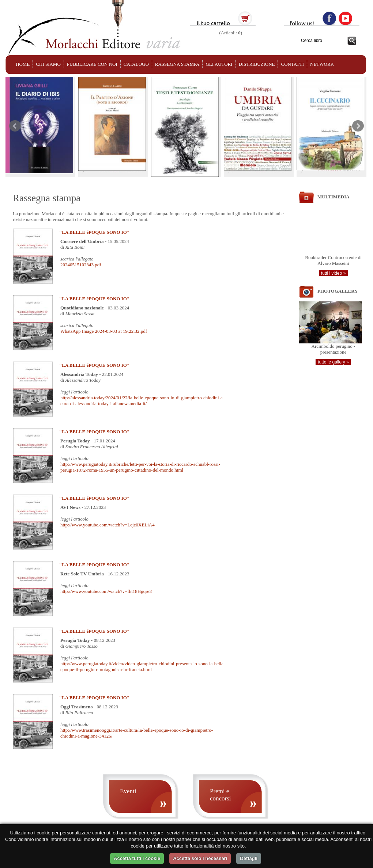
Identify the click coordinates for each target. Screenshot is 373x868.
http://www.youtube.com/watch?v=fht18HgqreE (106, 591)
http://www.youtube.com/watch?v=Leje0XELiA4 (108, 525)
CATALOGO (136, 64)
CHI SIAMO (48, 64)
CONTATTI (292, 64)
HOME (23, 64)
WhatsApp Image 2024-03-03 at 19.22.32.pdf (104, 331)
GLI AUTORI (219, 64)
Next (358, 126)
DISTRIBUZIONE (257, 64)
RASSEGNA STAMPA (177, 64)
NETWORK (322, 64)
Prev (15, 126)
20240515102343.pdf (81, 265)
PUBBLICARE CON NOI (92, 64)
